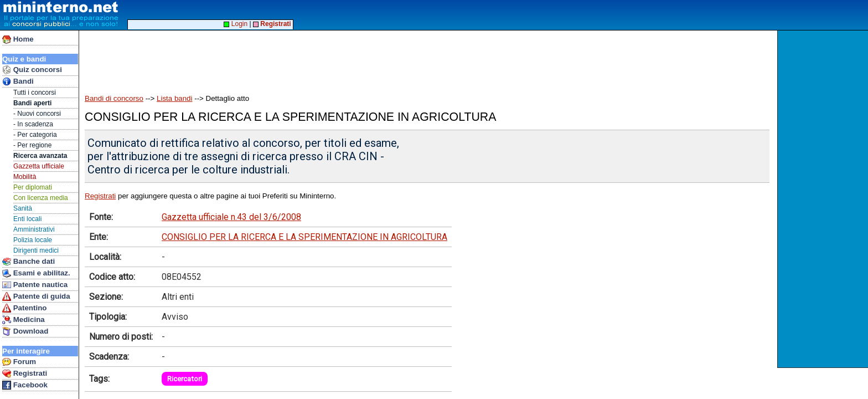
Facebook (25, 385)
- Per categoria (35, 135)
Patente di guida (36, 296)
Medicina (24, 320)
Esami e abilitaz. (36, 273)
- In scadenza (33, 124)
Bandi (18, 81)
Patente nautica (35, 285)
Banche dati (29, 262)
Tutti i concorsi (35, 93)
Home (18, 39)
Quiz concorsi (32, 70)
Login (236, 24)
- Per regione (32, 145)
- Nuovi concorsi (37, 114)
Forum (19, 362)
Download (25, 331)
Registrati (25, 374)
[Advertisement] (824, 199)
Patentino (24, 308)
